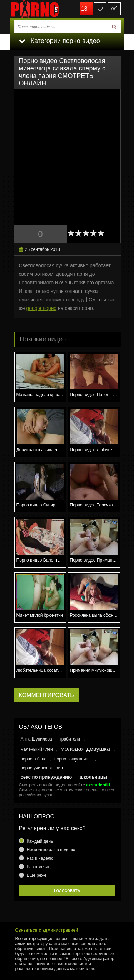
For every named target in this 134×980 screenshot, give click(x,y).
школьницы (93, 777)
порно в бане (34, 759)
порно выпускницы (73, 759)
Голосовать (67, 890)
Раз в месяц (39, 867)
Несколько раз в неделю (51, 850)
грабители (70, 739)
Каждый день (40, 841)
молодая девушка (85, 749)
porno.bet (46, 9)
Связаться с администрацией (47, 930)
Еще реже (37, 875)
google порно (42, 308)
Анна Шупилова (36, 739)
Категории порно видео (59, 41)
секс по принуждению (46, 777)
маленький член (37, 749)
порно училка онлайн (42, 768)
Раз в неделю (40, 858)
